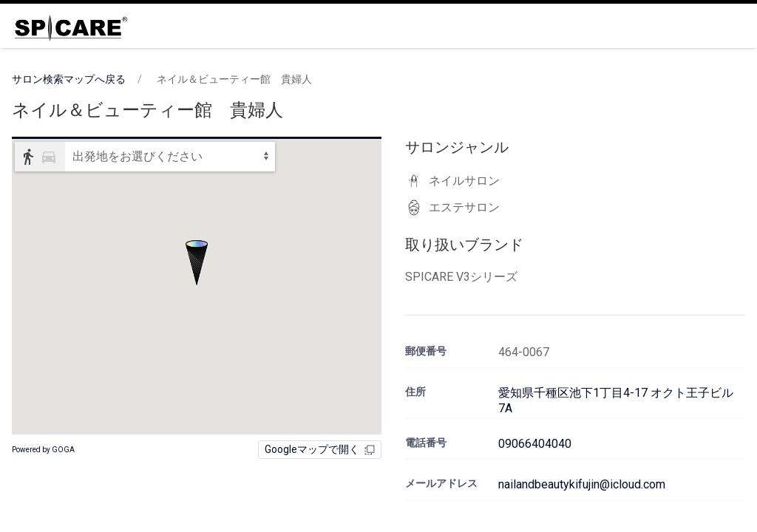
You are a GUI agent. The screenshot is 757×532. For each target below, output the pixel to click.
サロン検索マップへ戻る (69, 79)
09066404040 (535, 444)
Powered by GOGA (43, 450)
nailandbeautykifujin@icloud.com (582, 484)
